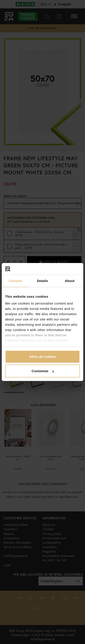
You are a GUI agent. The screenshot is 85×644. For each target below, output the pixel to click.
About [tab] (70, 281)
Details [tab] (42, 281)
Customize (43, 371)
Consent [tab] (15, 281)
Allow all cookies (43, 357)
